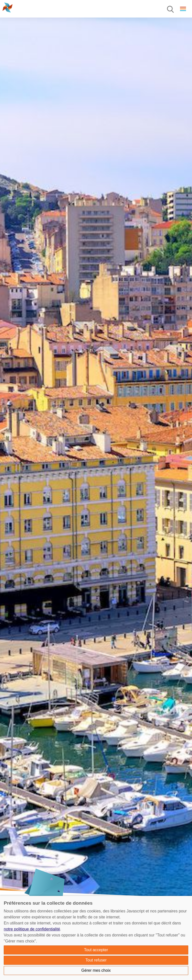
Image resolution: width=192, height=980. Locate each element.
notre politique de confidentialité (32, 929)
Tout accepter (96, 950)
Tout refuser (96, 960)
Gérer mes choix (96, 970)
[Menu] (171, 10)
